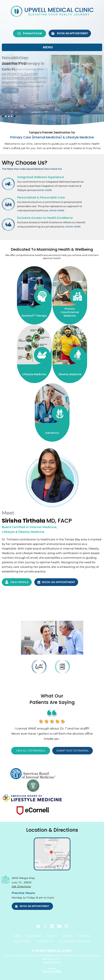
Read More (10, 90)
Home (17, 936)
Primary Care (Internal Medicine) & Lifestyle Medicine (52, 135)
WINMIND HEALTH (52, 963)
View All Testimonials (31, 751)
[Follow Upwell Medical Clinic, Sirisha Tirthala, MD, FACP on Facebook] (38, 926)
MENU (51, 48)
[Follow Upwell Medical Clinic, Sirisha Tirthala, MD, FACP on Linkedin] (52, 926)
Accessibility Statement (74, 941)
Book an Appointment (70, 33)
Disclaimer (34, 936)
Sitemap (67, 936)
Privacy (52, 936)
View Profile (17, 582)
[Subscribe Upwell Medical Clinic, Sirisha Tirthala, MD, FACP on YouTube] (59, 926)
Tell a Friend (22, 941)
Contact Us (44, 941)
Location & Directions (52, 830)
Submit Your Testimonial (73, 751)
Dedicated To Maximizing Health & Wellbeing (52, 249)
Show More (44, 190)
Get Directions (21, 886)
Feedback (84, 936)
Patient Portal (30, 33)
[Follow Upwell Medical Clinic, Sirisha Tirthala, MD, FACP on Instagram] (66, 926)
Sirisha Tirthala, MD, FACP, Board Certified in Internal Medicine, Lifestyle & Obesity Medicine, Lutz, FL (52, 955)
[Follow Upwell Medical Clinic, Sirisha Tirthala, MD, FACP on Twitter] (45, 926)
